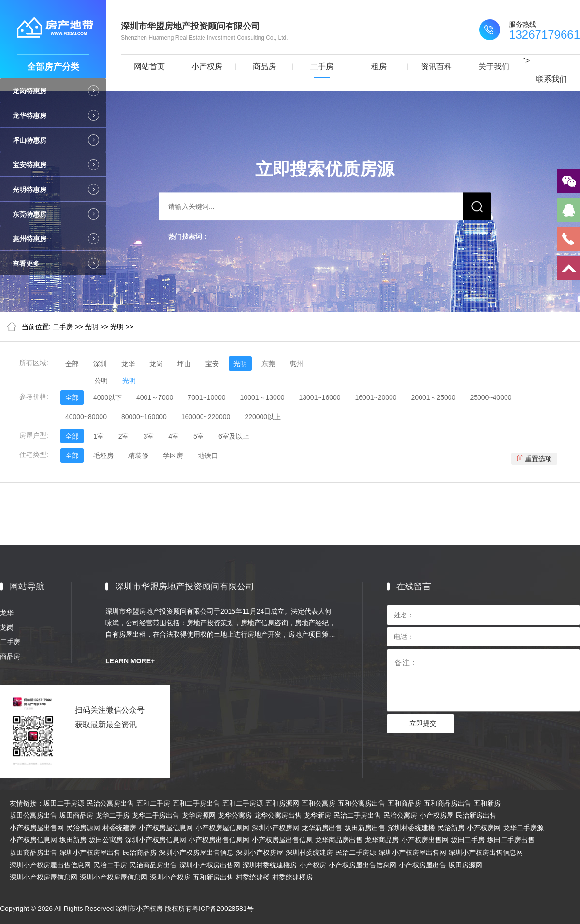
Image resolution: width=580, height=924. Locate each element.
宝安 (212, 364)
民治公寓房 (400, 815)
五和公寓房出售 (362, 803)
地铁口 (208, 455)
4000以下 (108, 397)
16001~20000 (376, 397)
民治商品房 (140, 852)
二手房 (322, 66)
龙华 (128, 364)
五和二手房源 (243, 803)
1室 (99, 436)
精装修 (138, 455)
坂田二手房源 (64, 803)
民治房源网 (83, 828)
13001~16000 (319, 397)
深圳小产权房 (170, 877)
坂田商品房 (76, 815)
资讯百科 (436, 66)
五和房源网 (282, 803)
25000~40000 (491, 397)
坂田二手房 (468, 840)
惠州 (296, 364)
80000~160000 (144, 417)
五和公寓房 (319, 803)
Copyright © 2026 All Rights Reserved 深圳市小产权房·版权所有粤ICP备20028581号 (127, 909)
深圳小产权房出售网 (210, 865)
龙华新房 (318, 815)
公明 (101, 381)
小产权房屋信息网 (166, 828)
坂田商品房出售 (33, 852)
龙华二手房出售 (156, 815)
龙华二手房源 (523, 828)
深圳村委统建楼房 (270, 865)
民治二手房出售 (357, 815)
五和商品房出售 (448, 803)
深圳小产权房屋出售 (90, 852)
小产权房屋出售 (422, 865)
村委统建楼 (253, 877)
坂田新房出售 (365, 828)
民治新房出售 (476, 815)
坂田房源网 (465, 865)
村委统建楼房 (292, 877)
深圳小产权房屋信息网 (43, 877)
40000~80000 (86, 417)
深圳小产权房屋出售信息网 (50, 865)
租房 (379, 66)
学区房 (173, 455)
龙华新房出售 (322, 828)
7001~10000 (206, 397)
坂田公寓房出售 (33, 815)
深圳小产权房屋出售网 (412, 852)
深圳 (100, 364)
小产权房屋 (436, 815)
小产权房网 (484, 828)
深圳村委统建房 (309, 852)
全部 (72, 364)
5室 (199, 436)
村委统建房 (119, 828)
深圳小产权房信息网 (156, 840)
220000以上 (263, 417)
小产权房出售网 (425, 840)
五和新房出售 (213, 877)
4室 (174, 436)
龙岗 (156, 364)
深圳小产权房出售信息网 (486, 852)
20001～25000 (434, 397)
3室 (148, 436)
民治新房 (451, 828)
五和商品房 (405, 803)
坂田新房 (73, 840)
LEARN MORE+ (130, 661)
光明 (91, 327)
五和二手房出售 (196, 803)
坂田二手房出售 (511, 840)
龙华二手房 (113, 815)
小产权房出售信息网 (219, 840)
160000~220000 (206, 417)
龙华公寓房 (235, 815)
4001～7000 (155, 397)
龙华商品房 (382, 840)
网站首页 (149, 66)
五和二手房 (153, 803)
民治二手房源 (356, 852)
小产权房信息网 (33, 840)
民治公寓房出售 (110, 803)
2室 (124, 436)
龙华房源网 (199, 815)
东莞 (268, 364)
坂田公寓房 (106, 840)
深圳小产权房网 (275, 828)
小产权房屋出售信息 (282, 840)
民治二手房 (110, 865)
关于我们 (494, 66)
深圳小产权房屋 (260, 852)
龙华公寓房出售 (278, 815)
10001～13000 (262, 397)
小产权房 (207, 66)
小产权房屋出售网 (37, 828)
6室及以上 (234, 436)
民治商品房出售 (153, 865)
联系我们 (551, 79)
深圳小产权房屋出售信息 (196, 852)
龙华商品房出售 (339, 840)
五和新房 (487, 803)
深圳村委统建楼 (411, 828)
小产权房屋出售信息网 (362, 865)
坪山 (184, 364)
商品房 (264, 66)
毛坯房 (103, 455)
